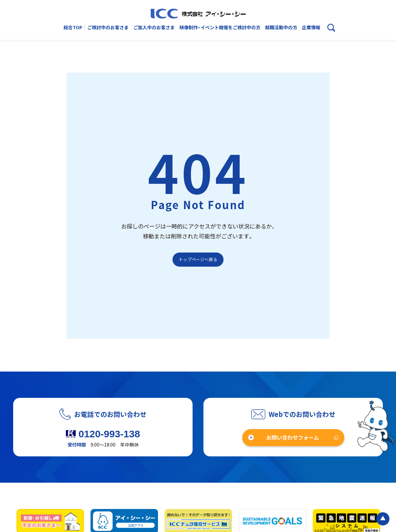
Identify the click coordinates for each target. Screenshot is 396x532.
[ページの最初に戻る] (383, 519)
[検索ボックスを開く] (331, 28)
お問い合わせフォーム (293, 437)
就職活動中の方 (281, 27)
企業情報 (311, 27)
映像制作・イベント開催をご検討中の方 (220, 27)
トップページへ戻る (198, 259)
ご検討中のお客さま (108, 27)
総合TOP (73, 27)
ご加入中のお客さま (154, 27)
